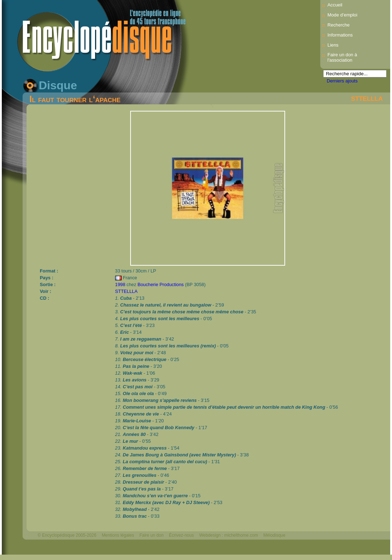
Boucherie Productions (160, 284)
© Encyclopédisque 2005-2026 (67, 535)
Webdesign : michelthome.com (228, 535)
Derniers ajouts (342, 81)
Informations (340, 35)
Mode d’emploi (342, 15)
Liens (333, 45)
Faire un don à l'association (342, 57)
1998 (120, 284)
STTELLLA (367, 99)
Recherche (339, 25)
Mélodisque (274, 535)
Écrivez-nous (181, 535)
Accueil (335, 5)
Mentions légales (118, 535)
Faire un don (152, 535)
